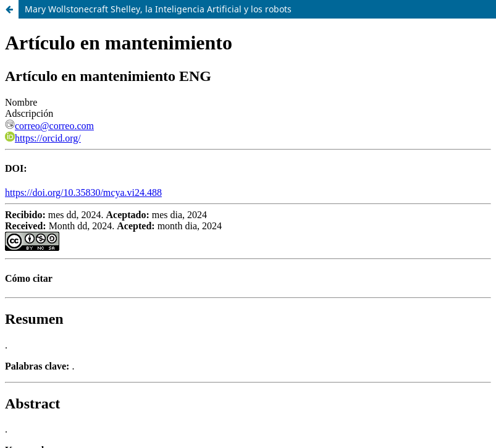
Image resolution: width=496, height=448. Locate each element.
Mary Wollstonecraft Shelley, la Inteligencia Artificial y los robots (158, 9)
